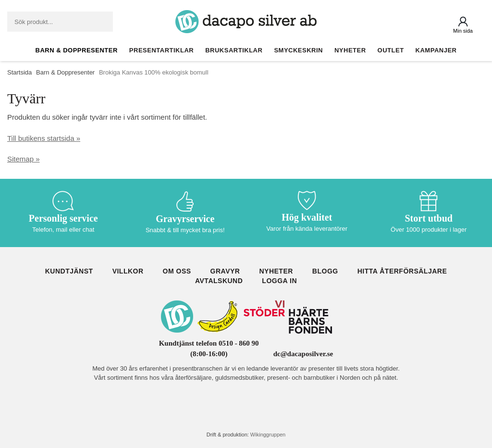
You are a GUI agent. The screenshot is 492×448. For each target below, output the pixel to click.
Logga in (279, 281)
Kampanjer (436, 50)
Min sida (463, 31)
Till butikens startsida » (44, 138)
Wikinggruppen (268, 435)
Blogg (325, 271)
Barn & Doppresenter (77, 50)
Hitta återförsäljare (402, 271)
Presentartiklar (161, 50)
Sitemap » (24, 159)
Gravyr (225, 271)
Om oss (177, 271)
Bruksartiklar (234, 50)
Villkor (128, 271)
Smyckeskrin (298, 50)
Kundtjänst (69, 271)
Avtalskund (219, 281)
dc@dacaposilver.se (303, 354)
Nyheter (350, 50)
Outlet (391, 50)
